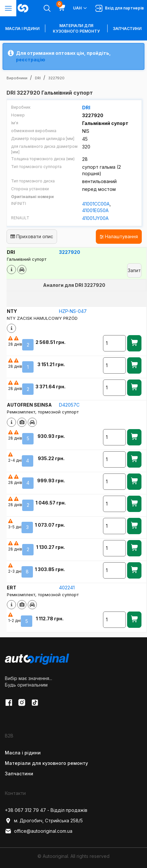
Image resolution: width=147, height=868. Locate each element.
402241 (67, 588)
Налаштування (119, 236)
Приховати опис (32, 236)
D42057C (69, 405)
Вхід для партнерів (120, 8)
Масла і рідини (23, 753)
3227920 (70, 252)
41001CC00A (96, 204)
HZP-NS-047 (73, 311)
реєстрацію (31, 60)
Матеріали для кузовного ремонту (76, 28)
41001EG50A (95, 210)
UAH (80, 8)
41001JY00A (95, 218)
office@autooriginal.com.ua (39, 831)
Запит (134, 270)
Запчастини (127, 29)
